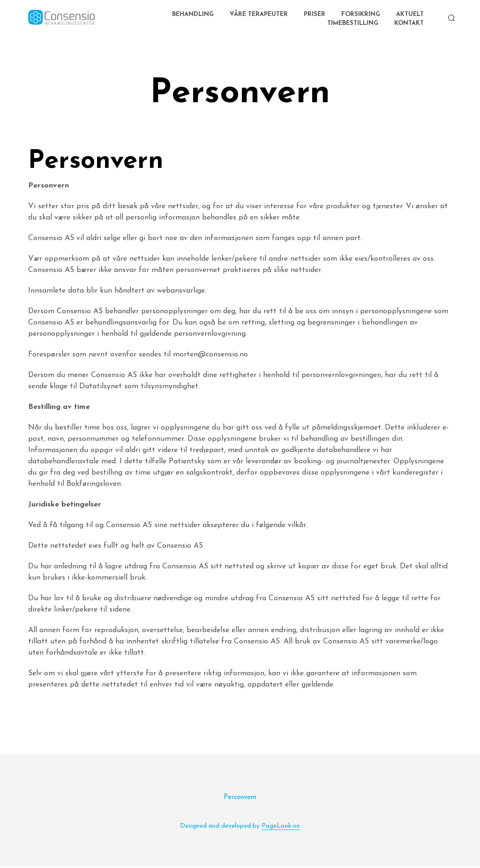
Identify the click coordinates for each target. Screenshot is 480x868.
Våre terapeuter (259, 15)
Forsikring (361, 15)
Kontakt (409, 24)
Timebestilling (353, 24)
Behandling (193, 15)
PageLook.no (281, 827)
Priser (315, 15)
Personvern (240, 799)
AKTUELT (410, 15)
